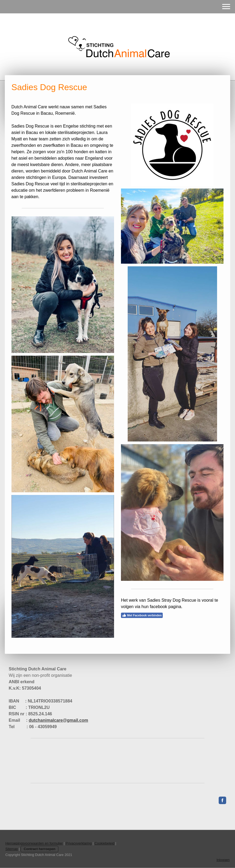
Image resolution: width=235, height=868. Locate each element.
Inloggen (223, 860)
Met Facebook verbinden (142, 615)
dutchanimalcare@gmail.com (58, 720)
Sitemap (12, 849)
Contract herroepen (39, 849)
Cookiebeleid (104, 843)
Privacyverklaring (79, 843)
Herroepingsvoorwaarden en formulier (34, 843)
